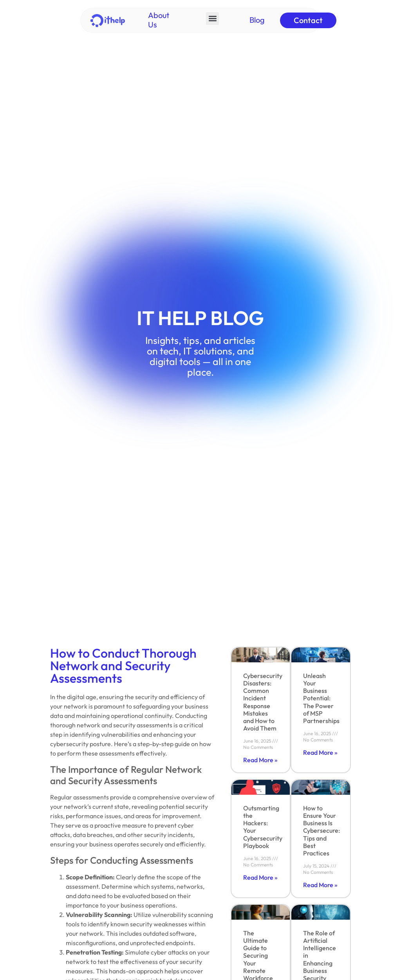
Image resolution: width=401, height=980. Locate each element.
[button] (212, 19)
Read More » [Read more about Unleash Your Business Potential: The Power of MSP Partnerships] (320, 752)
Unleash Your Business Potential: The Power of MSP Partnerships (321, 698)
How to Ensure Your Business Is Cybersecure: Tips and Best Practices (322, 831)
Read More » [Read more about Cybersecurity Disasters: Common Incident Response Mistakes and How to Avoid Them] (260, 760)
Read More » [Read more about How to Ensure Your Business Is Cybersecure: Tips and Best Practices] (320, 885)
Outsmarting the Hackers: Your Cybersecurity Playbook (263, 827)
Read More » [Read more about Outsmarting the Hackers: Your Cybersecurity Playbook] (260, 877)
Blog (257, 20)
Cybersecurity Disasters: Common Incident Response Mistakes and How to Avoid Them (263, 702)
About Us (159, 20)
